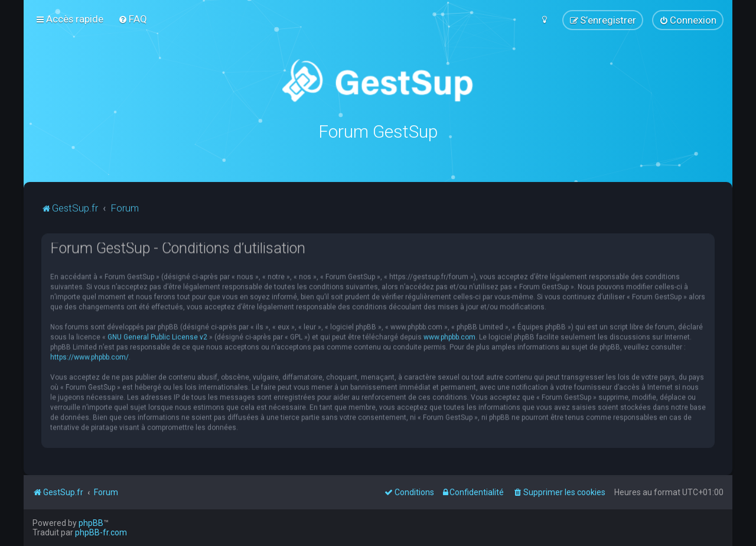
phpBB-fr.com (101, 532)
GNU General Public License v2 (157, 336)
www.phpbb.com (449, 336)
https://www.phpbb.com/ (89, 356)
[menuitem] (133, 19)
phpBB (91, 523)
